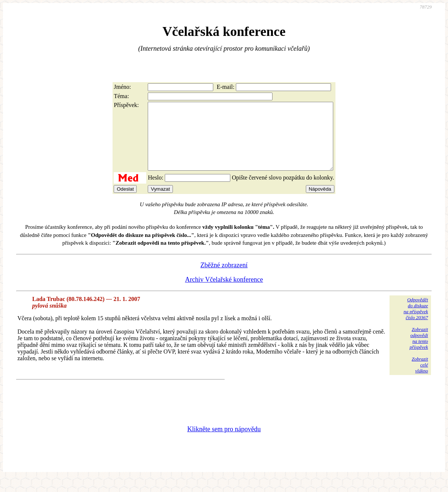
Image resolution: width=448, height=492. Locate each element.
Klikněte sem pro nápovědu (224, 442)
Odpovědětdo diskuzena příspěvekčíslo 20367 (416, 322)
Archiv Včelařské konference (224, 293)
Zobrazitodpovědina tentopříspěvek (419, 352)
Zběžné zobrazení (224, 278)
